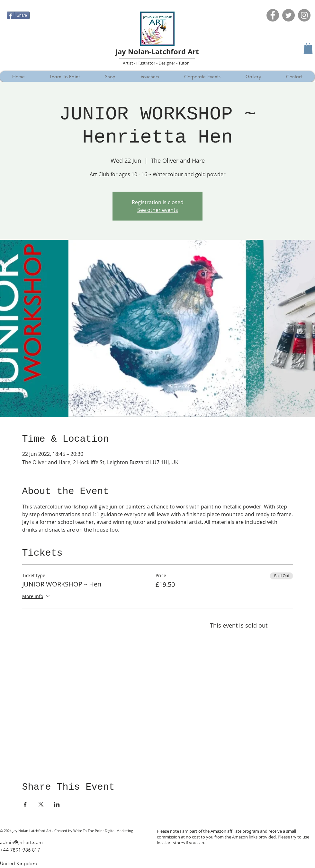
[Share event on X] (41, 804)
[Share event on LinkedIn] (57, 804)
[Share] (18, 15)
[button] (308, 48)
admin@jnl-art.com (22, 842)
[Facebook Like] (19, 5)
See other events (158, 210)
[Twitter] (288, 15)
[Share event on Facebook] (25, 804)
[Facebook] (273, 15)
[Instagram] (304, 15)
